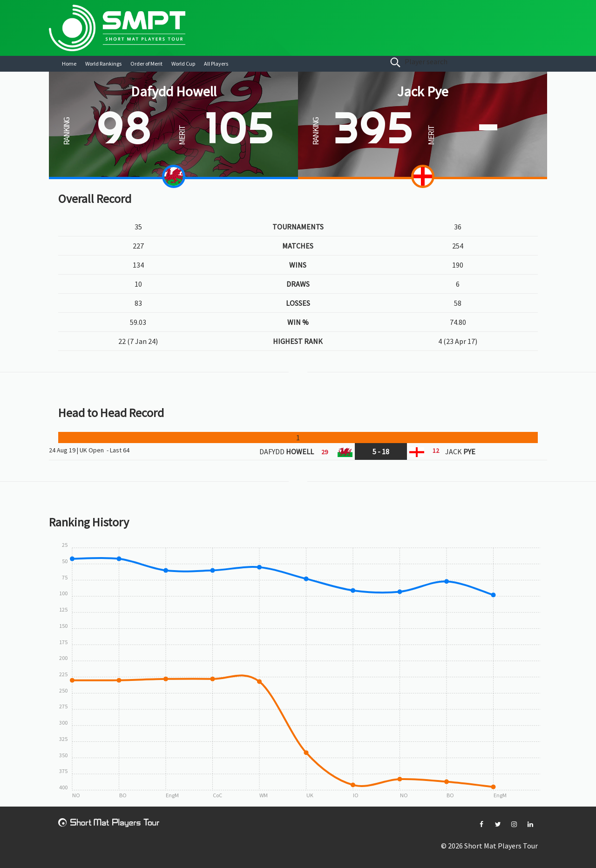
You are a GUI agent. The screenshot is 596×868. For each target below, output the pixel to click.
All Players (216, 64)
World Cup (183, 64)
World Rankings (103, 64)
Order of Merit (146, 64)
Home (69, 64)
